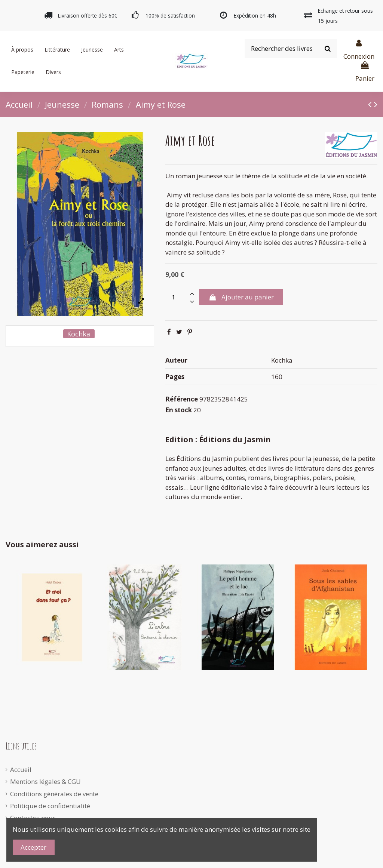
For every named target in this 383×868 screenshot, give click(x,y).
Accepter (33, 847)
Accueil (21, 769)
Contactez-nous (33, 818)
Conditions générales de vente (54, 794)
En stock (179, 410)
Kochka (79, 334)
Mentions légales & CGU (45, 781)
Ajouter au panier (241, 297)
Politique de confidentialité (50, 806)
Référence (182, 399)
